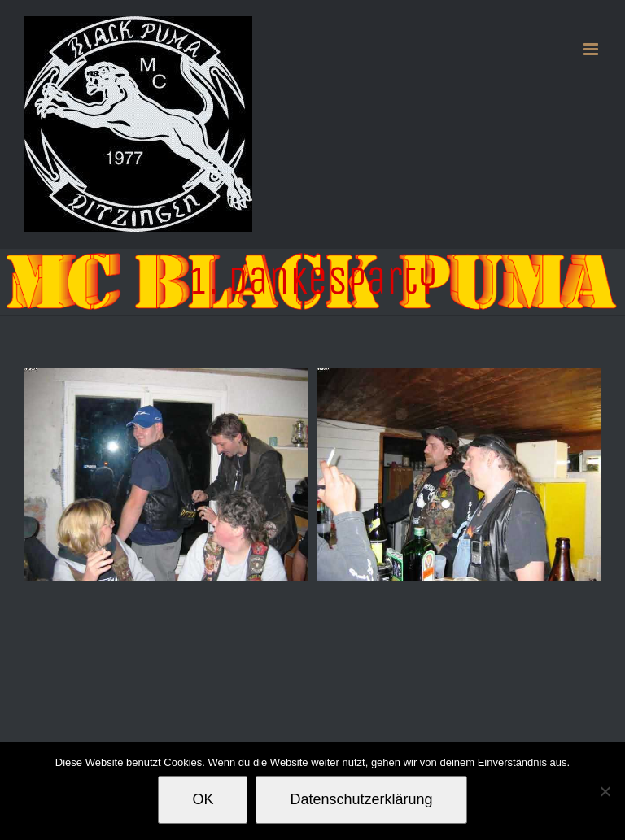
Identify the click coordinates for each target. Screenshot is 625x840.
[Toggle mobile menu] (592, 49)
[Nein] (605, 791)
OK (203, 799)
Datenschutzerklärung (361, 799)
